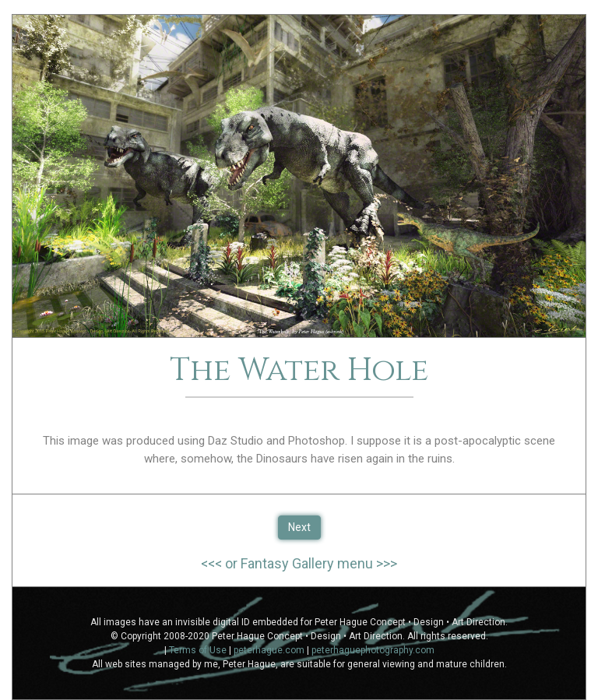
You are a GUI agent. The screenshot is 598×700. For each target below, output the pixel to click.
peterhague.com (269, 650)
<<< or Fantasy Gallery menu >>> (299, 563)
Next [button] (299, 527)
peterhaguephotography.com (373, 650)
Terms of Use (198, 650)
